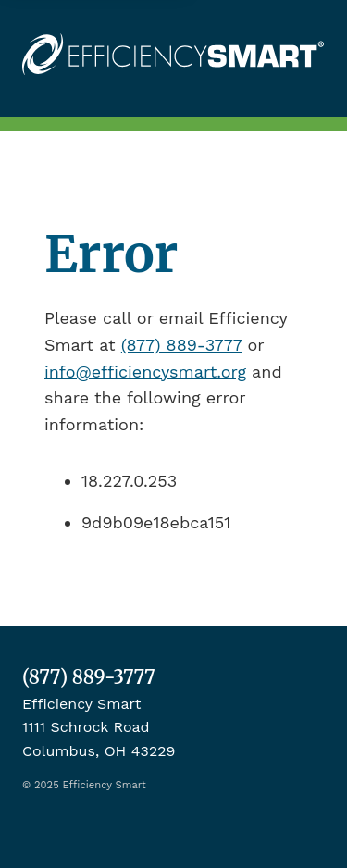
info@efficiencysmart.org (145, 372)
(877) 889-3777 (182, 345)
